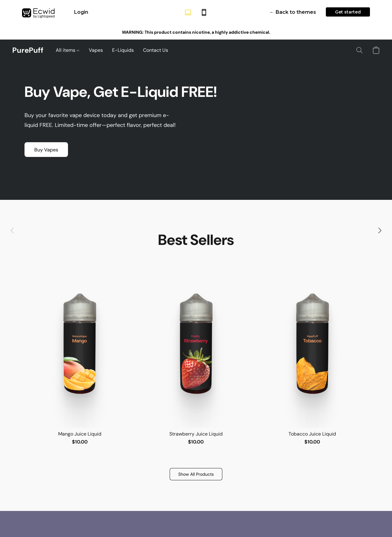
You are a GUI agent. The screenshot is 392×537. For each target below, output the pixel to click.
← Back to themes (293, 12)
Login (81, 12)
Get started (348, 12)
